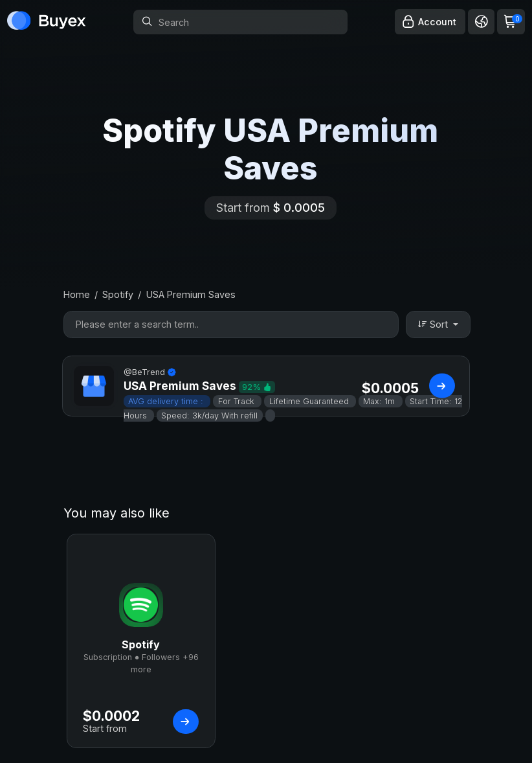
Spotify (118, 294)
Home (77, 294)
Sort (434, 324)
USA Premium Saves (191, 294)
